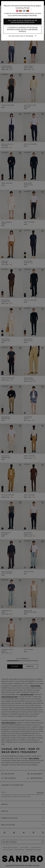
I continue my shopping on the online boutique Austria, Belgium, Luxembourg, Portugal (23, 30)
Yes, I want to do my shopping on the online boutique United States (23, 21)
